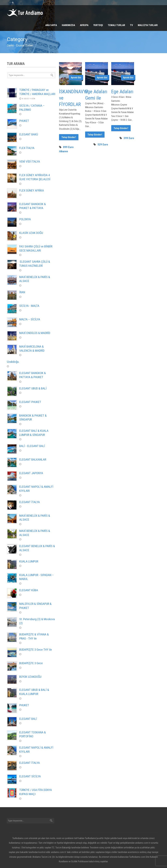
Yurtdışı (98, 25)
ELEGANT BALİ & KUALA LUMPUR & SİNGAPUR (34, 433)
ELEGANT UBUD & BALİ (33, 388)
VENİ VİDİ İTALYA (30, 162)
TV (131, 25)
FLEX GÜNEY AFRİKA (32, 190)
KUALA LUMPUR (29, 561)
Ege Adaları (122, 92)
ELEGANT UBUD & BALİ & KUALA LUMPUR (34, 692)
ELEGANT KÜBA (29, 590)
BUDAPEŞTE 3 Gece (31, 663)
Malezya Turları (148, 25)
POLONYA (25, 219)
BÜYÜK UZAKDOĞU (30, 677)
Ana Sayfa (51, 25)
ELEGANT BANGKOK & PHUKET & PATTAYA (33, 206)
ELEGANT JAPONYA (31, 473)
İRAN (22, 292)
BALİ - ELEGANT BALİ (32, 446)
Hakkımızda (68, 25)
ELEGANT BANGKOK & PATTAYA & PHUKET (33, 375)
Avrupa (84, 25)
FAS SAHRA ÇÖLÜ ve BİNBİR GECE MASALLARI (36, 248)
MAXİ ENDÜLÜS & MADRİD (35, 333)
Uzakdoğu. (13, 362)
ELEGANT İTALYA (30, 502)
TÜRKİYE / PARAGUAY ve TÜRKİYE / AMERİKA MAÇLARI (37, 92)
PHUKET (24, 121)
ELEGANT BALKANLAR (33, 460)
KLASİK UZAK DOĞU (31, 233)
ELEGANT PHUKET (30, 402)
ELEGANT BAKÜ (29, 134)
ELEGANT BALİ (28, 719)
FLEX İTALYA (27, 148)
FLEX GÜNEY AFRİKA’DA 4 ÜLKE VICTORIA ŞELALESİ (35, 177)
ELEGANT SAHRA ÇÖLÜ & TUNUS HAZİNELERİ (35, 264)
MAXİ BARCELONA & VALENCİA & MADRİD (32, 349)
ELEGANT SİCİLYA (30, 776)
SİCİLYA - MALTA (29, 306)
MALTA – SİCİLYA (30, 319)
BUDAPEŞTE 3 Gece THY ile (36, 650)
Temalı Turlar (116, 25)
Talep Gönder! (69, 137)
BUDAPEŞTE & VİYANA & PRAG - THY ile (34, 636)
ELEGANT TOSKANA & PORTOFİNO (33, 734)
